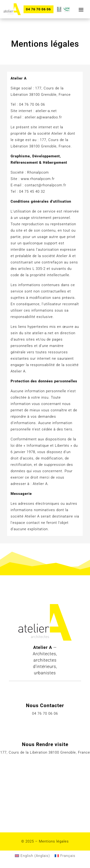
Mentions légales (54, 841)
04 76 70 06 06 (38, 9)
